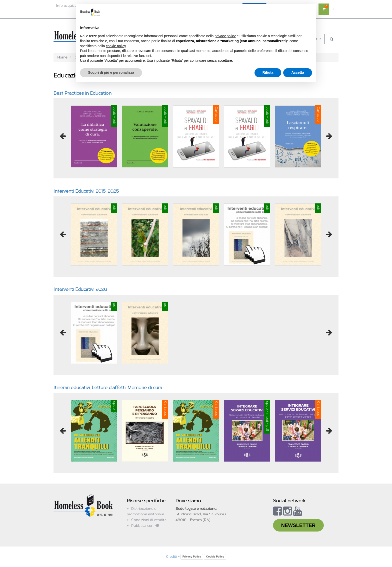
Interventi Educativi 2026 (80, 289)
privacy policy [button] (225, 36)
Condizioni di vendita (149, 520)
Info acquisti (66, 6)
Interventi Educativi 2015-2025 (86, 191)
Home (62, 57)
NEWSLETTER (298, 525)
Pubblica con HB (145, 526)
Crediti (171, 557)
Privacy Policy (192, 557)
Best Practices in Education (82, 93)
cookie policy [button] (116, 46)
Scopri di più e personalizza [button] (111, 72)
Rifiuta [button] (268, 72)
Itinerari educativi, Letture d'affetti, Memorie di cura (108, 388)
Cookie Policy (215, 557)
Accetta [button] (298, 72)
